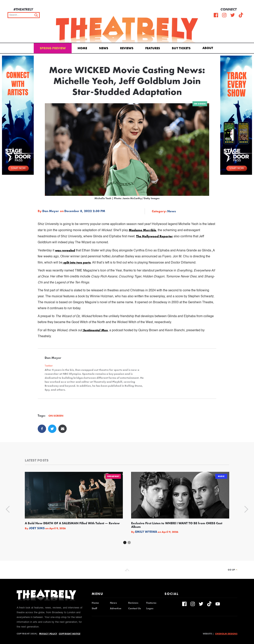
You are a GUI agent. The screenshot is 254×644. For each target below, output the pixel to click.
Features (153, 48)
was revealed (65, 250)
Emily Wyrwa (146, 532)
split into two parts (77, 262)
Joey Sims (37, 528)
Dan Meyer (51, 211)
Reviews (127, 48)
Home (82, 48)
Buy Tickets (181, 48)
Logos (150, 608)
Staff (94, 608)
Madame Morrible (142, 230)
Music (221, 476)
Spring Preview (53, 48)
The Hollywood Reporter (154, 236)
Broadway (113, 476)
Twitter (49, 366)
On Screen (200, 104)
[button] (208, 48)
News (104, 48)
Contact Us (135, 608)
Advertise (116, 608)
